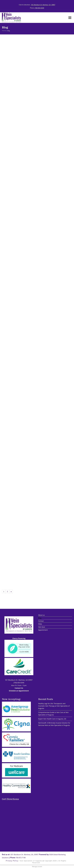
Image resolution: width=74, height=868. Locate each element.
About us (41, 615)
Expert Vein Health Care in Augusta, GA (52, 719)
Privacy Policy (12, 861)
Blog (40, 618)
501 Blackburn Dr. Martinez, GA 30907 (19, 680)
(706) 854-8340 (39, 8)
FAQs (40, 624)
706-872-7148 (21, 858)
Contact (41, 621)
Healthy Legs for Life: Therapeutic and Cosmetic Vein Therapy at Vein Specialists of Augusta (54, 706)
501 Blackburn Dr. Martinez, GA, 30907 (43, 5)
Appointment (43, 630)
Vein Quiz (42, 627)
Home (4, 31)
